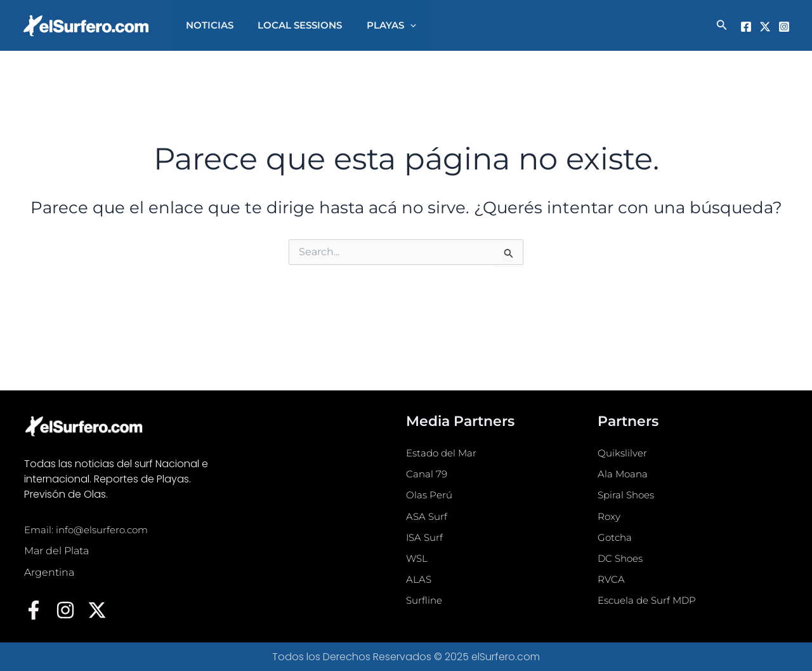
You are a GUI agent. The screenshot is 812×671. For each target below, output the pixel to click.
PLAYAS (378, 25)
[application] (397, 25)
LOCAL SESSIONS (292, 25)
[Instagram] (784, 27)
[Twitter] (765, 27)
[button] (722, 25)
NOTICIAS (207, 25)
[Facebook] (746, 27)
